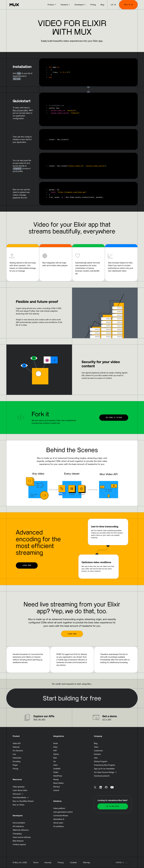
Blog (96, 743)
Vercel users (58, 823)
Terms (36, 862)
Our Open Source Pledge (105, 772)
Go (55, 761)
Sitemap (87, 862)
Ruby (55, 747)
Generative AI (59, 819)
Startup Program (101, 761)
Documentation (19, 823)
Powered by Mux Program (105, 765)
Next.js (56, 779)
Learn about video (20, 790)
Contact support (19, 844)
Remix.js (57, 787)
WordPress (58, 776)
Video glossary (19, 787)
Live (14, 754)
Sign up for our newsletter (104, 769)
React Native (58, 783)
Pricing (15, 769)
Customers (98, 751)
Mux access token (20, 110)
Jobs (96, 758)
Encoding (17, 761)
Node (56, 743)
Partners (97, 754)
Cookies (73, 862)
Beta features (18, 841)
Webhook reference (21, 830)
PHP (55, 751)
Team (96, 747)
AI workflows (58, 826)
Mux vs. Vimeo (19, 805)
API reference (18, 826)
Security (48, 862)
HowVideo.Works (21, 797)
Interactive (17, 758)
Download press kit (102, 776)
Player (15, 765)
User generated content (63, 812)
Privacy (61, 862)
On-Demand (18, 751)
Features (16, 747)
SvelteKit (57, 769)
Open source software (22, 837)
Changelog (17, 834)
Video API (17, 743)
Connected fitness (61, 816)
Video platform (59, 808)
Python (56, 754)
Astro (55, 765)
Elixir (55, 758)
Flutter (56, 772)
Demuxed (18, 794)
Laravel (56, 790)
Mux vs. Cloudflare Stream (23, 801)
